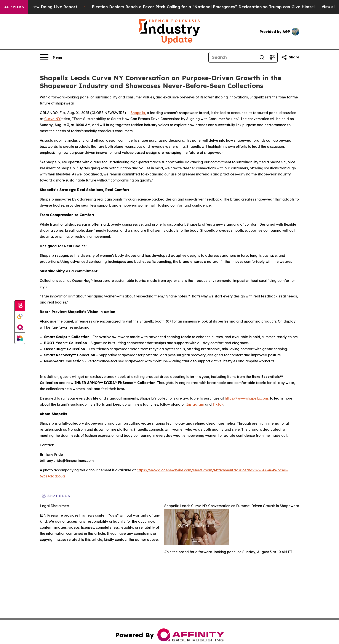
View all (329, 7)
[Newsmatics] (20, 338)
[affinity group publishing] (20, 328)
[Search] (233, 57)
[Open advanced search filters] (272, 57)
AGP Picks (14, 7)
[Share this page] (290, 57)
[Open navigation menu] (51, 57)
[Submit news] (20, 306)
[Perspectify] (20, 317)
